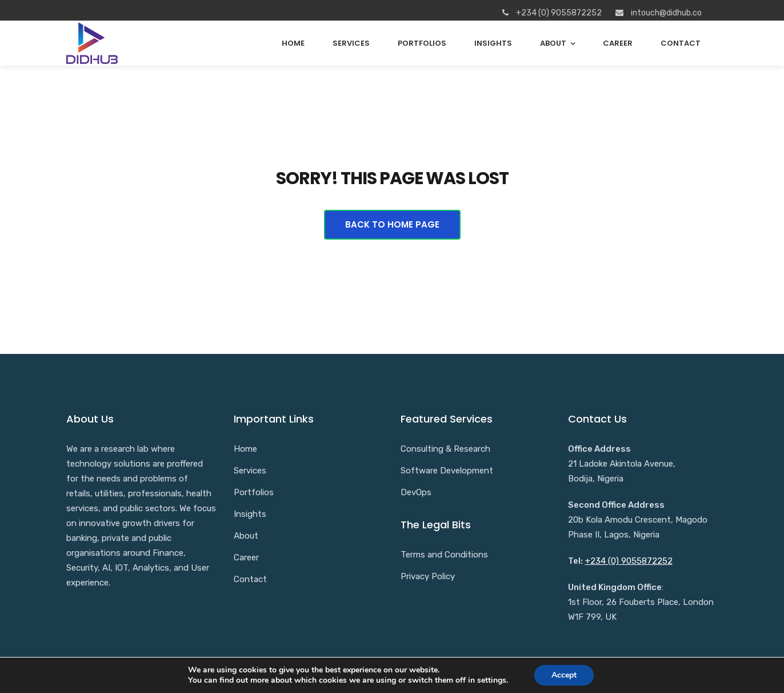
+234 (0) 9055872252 (629, 561)
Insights (493, 43)
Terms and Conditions (444, 555)
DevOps (416, 492)
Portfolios (422, 43)
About (553, 43)
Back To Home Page (392, 224)
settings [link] (492, 680)
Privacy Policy (428, 576)
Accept (564, 675)
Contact (681, 43)
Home (293, 43)
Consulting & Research (445, 449)
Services (351, 43)
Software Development (447, 471)
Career (618, 43)
